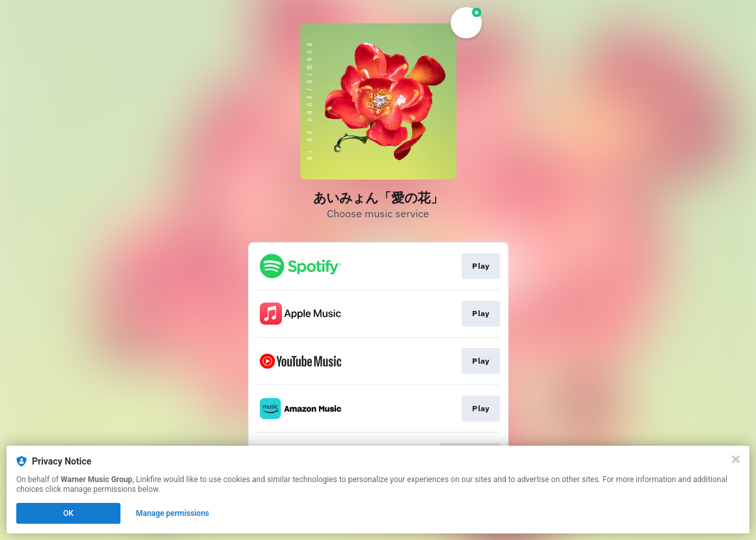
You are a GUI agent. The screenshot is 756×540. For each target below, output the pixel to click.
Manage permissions (173, 513)
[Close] (736, 459)
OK (68, 513)
